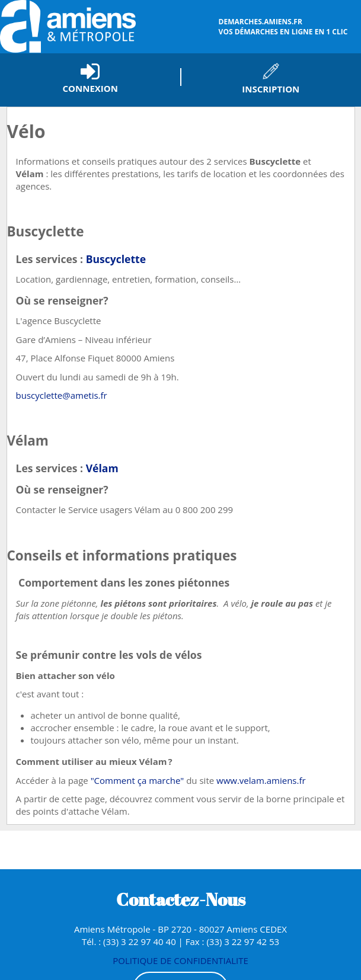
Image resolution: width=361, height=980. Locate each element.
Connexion (90, 88)
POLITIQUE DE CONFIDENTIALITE (181, 960)
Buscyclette (116, 259)
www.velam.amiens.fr (261, 780)
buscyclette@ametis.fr (62, 395)
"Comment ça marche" (138, 780)
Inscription (271, 89)
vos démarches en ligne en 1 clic (288, 27)
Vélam (102, 468)
